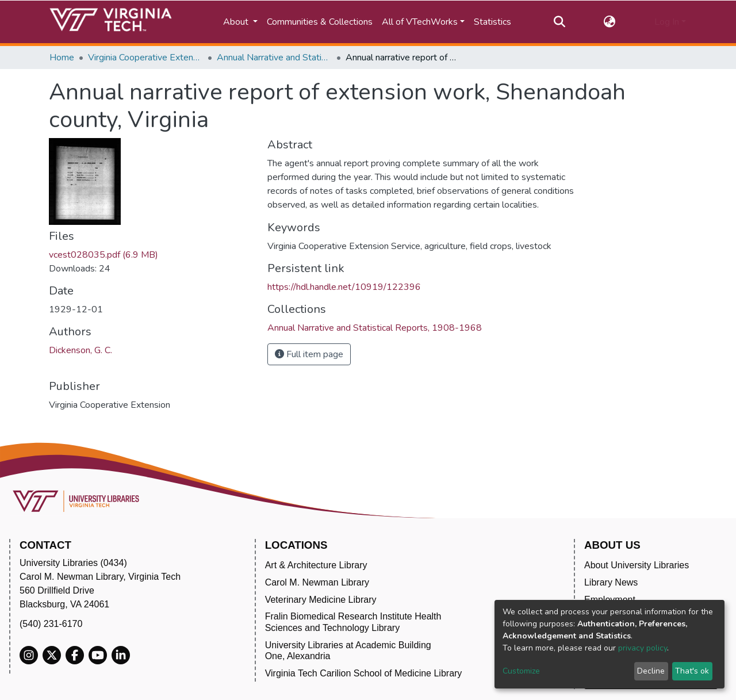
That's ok (692, 671)
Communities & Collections (320, 22)
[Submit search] (559, 22)
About (237, 22)
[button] (610, 22)
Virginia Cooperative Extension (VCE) (145, 58)
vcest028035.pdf (103, 255)
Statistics (492, 22)
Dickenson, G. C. (80, 350)
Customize (521, 671)
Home (62, 58)
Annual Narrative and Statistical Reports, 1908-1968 (274, 58)
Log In (667, 22)
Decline (651, 671)
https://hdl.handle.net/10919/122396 (344, 287)
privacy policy (643, 648)
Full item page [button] (309, 354)
